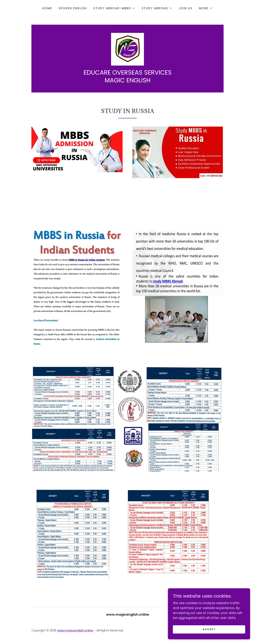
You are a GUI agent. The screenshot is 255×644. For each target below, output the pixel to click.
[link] (127, 49)
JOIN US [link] (186, 8)
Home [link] (47, 8)
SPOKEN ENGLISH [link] (73, 8)
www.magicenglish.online (75, 631)
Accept (209, 629)
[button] (114, 8)
